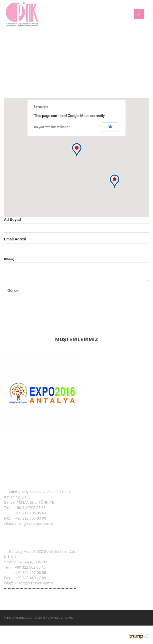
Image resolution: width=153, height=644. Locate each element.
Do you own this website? (52, 127)
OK (110, 127)
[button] (76, 150)
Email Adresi (15, 239)
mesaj (9, 259)
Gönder (14, 290)
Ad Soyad (12, 220)
